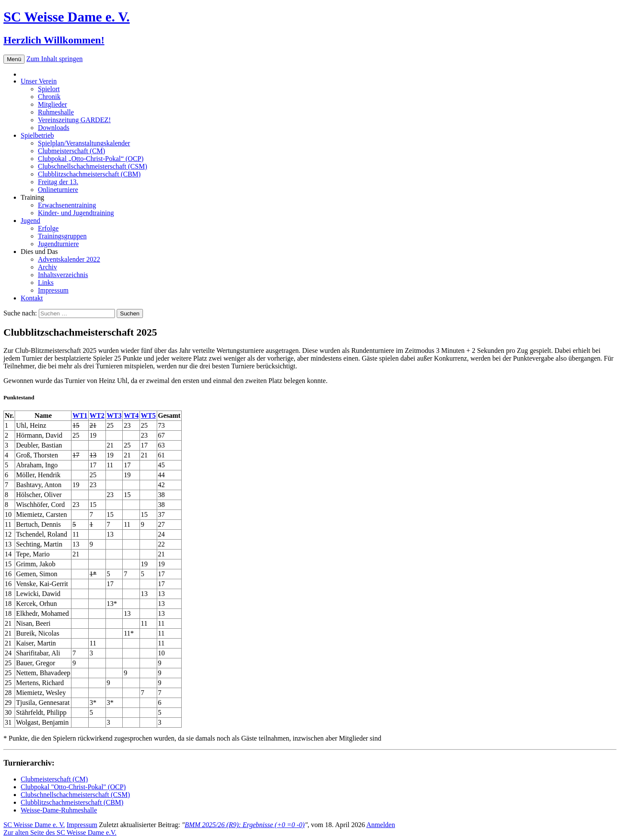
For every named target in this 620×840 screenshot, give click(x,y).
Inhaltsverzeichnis (63, 275)
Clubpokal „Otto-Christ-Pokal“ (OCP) (91, 159)
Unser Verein (39, 81)
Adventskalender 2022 (69, 259)
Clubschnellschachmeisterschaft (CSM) (93, 166)
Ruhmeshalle (56, 112)
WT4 (131, 415)
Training (33, 197)
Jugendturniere (58, 244)
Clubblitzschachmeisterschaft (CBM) (89, 174)
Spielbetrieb (37, 135)
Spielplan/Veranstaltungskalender (84, 143)
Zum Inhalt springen (54, 59)
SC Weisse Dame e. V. (34, 825)
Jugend (30, 221)
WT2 (97, 415)
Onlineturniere (58, 190)
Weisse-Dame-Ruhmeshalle (59, 810)
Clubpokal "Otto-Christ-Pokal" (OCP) (73, 787)
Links (46, 283)
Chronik (49, 97)
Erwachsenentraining (67, 205)
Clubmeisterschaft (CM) (71, 151)
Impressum (53, 290)
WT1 (80, 415)
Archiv (47, 267)
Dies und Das (39, 252)
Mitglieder (53, 104)
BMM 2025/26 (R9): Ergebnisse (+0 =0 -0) (245, 825)
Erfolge (48, 228)
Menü (14, 59)
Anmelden (381, 825)
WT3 (114, 415)
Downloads (54, 128)
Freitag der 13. (58, 182)
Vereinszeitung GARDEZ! (74, 120)
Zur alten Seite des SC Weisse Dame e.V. (60, 832)
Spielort (49, 89)
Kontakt (32, 298)
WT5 (148, 415)
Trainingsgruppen (62, 236)
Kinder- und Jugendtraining (76, 213)
